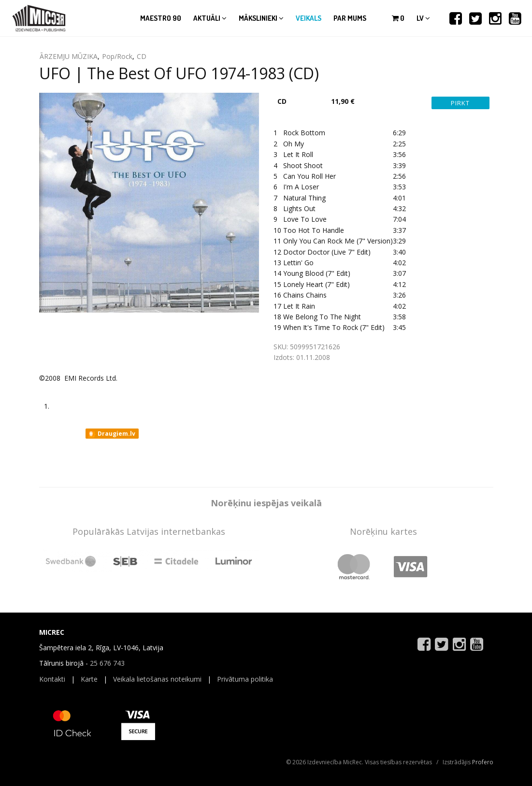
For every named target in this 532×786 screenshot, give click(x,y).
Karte (89, 679)
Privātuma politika (245, 679)
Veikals (309, 18)
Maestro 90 (161, 18)
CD (142, 56)
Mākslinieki (261, 18)
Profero (483, 762)
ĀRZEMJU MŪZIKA (69, 56)
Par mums (350, 18)
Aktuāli (210, 18)
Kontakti (52, 679)
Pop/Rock (117, 56)
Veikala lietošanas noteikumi (157, 679)
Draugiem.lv (111, 434)
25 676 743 (107, 663)
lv (423, 18)
